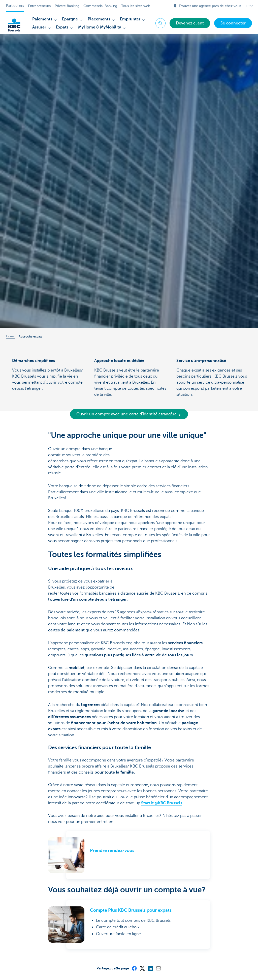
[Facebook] (134, 968)
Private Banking (67, 6)
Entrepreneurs (39, 6)
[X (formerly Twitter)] (142, 968)
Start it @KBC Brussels (162, 803)
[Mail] (158, 968)
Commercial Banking (100, 6)
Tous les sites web (136, 6)
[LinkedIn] (150, 968)
